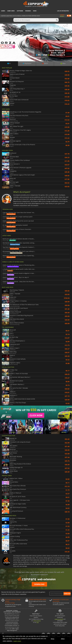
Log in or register (63, 11)
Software (20, 11)
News (35, 11)
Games (3, 11)
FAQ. (38, 622)
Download (39, 584)
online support (37, 621)
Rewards (28, 11)
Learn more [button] (17, 641)
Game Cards (11, 11)
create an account (59, 619)
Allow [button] (63, 639)
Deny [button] (53, 639)
